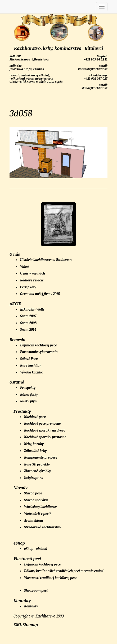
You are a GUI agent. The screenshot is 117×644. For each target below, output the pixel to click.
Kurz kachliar (31, 365)
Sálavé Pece (29, 359)
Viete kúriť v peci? (38, 514)
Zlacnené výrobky (37, 471)
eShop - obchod (36, 549)
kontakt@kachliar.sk (92, 69)
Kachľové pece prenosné (42, 423)
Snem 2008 (28, 323)
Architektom (34, 521)
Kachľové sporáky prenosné (45, 437)
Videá (24, 267)
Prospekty (28, 388)
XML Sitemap (26, 625)
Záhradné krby (35, 451)
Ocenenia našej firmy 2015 (40, 294)
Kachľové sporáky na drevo (45, 430)
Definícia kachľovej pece (38, 345)
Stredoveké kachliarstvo (42, 527)
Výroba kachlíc (31, 372)
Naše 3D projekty (37, 464)
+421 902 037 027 (95, 79)
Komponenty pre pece (41, 457)
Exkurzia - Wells (32, 309)
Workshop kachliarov (40, 507)
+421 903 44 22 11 (95, 59)
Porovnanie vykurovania (39, 352)
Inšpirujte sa (34, 478)
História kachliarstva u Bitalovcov (46, 260)
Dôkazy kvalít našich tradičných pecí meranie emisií (64, 571)
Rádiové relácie (32, 280)
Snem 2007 (28, 316)
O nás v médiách (33, 273)
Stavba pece (33, 493)
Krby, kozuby (34, 444)
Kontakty (31, 606)
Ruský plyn (28, 401)
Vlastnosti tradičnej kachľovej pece (51, 578)
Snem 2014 (28, 330)
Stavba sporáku (36, 500)
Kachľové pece (35, 417)
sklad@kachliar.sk (94, 88)
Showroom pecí (36, 591)
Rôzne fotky (29, 395)
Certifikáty (28, 287)
